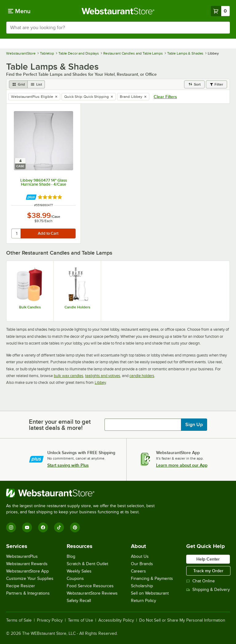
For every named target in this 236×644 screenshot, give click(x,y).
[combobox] (118, 28)
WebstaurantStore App (28, 571)
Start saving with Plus (68, 465)
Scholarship (142, 586)
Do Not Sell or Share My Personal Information (182, 620)
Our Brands (142, 564)
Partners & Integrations (28, 593)
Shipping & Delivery (208, 590)
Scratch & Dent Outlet (87, 564)
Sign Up (194, 425)
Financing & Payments (152, 578)
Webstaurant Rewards (27, 564)
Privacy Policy (50, 620)
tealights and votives (103, 376)
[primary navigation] (19, 11)
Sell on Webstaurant (150, 593)
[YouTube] (27, 527)
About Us (140, 556)
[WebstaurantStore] (83, 493)
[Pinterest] (75, 527)
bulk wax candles (69, 376)
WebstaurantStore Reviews (92, 593)
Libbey (100, 382)
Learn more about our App (182, 465)
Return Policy (144, 601)
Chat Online (201, 581)
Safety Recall (79, 601)
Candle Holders (77, 307)
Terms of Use (81, 620)
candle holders (142, 376)
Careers (138, 571)
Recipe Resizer (21, 586)
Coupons (75, 578)
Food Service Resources (90, 586)
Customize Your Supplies (30, 578)
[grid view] (18, 84)
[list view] (36, 84)
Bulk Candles (30, 307)
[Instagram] (11, 527)
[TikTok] (59, 527)
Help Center (208, 559)
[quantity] (16, 233)
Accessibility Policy (116, 620)
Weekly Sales (79, 571)
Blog (71, 556)
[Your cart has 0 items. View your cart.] (220, 11)
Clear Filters (165, 97)
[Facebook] (43, 527)
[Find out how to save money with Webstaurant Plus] (31, 197)
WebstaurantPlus (22, 556)
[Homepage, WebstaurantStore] (118, 11)
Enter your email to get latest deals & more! (60, 425)
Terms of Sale (19, 620)
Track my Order (208, 571)
